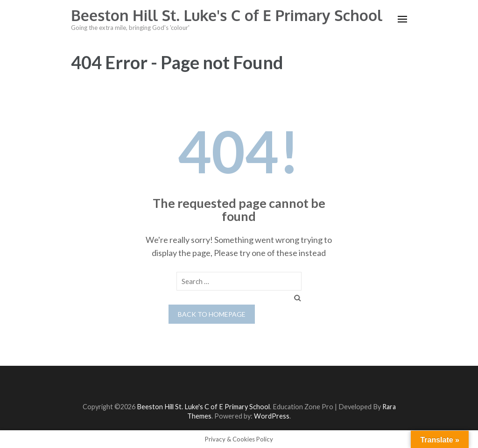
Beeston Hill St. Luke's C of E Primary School (227, 15)
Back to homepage (212, 314)
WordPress (272, 416)
